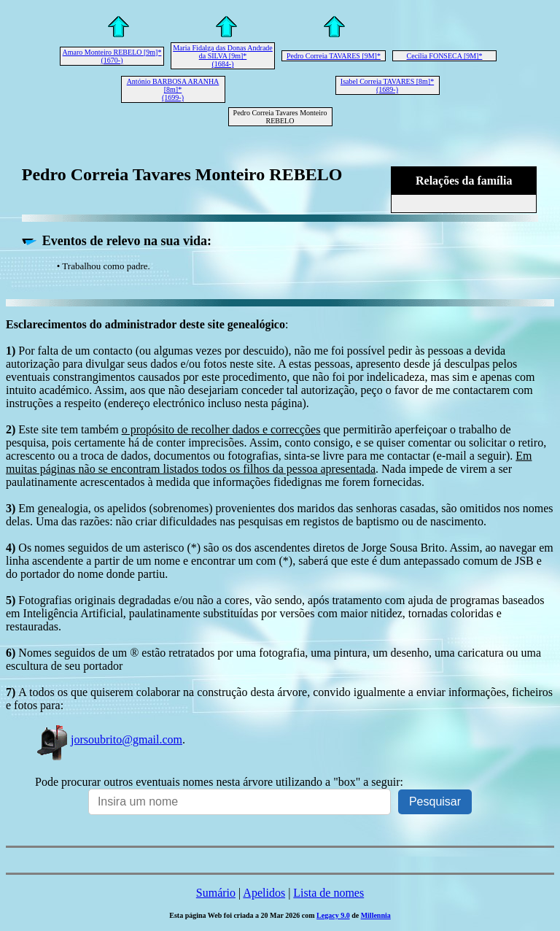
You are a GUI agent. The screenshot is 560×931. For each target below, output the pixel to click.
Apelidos (264, 893)
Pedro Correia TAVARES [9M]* (334, 56)
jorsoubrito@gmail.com (109, 739)
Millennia (376, 915)
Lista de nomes (328, 893)
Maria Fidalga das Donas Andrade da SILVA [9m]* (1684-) (223, 56)
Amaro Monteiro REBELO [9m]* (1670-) (112, 56)
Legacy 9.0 (333, 915)
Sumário (216, 893)
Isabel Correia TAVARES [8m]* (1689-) (387, 85)
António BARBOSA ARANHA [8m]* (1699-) (173, 89)
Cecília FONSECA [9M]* (445, 56)
